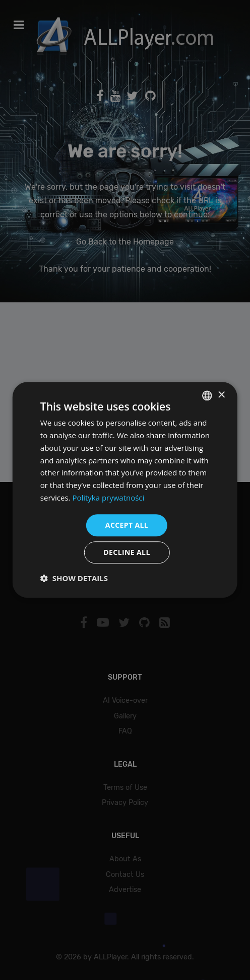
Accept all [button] (127, 525)
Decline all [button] (127, 553)
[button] (74, 579)
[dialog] (125, 490)
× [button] (221, 395)
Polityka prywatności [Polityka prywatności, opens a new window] (108, 498)
